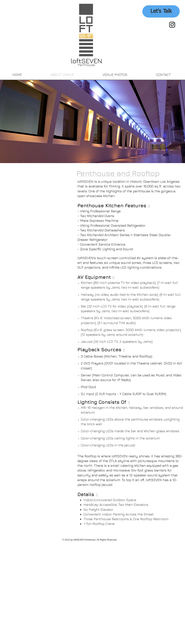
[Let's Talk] (161, 11)
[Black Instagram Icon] (172, 25)
